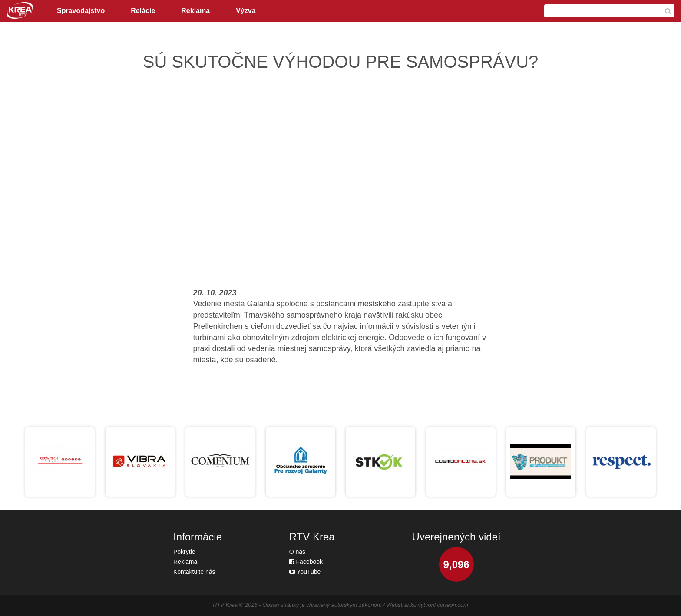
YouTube (305, 572)
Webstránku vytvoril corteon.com (427, 605)
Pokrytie (184, 552)
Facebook (306, 562)
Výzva (246, 11)
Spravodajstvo (81, 11)
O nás (297, 552)
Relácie (143, 11)
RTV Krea (225, 605)
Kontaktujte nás (194, 572)
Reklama (195, 11)
